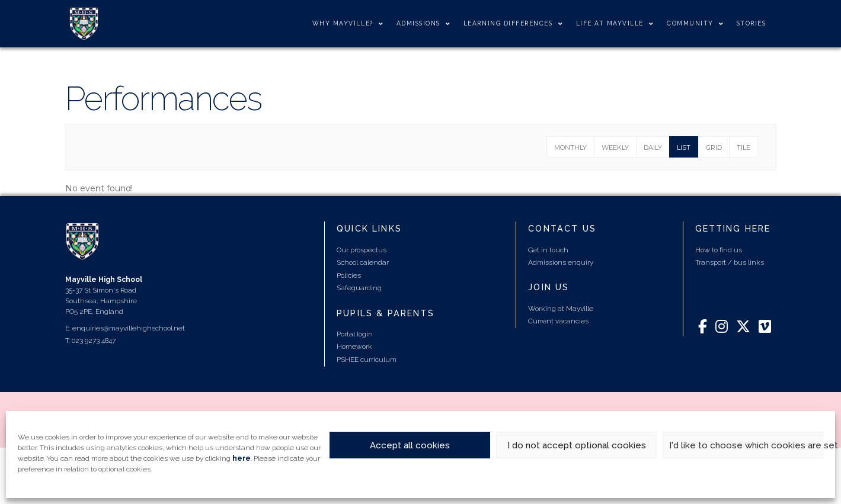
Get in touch (548, 250)
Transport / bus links (730, 262)
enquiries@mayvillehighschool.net (129, 328)
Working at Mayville (561, 309)
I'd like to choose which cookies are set (746, 445)
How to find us (719, 250)
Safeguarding (359, 288)
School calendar (363, 262)
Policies (349, 275)
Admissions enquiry (561, 262)
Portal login (355, 334)
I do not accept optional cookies (577, 445)
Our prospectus (362, 250)
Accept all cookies (410, 445)
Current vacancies (558, 321)
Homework (354, 346)
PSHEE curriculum (367, 359)
